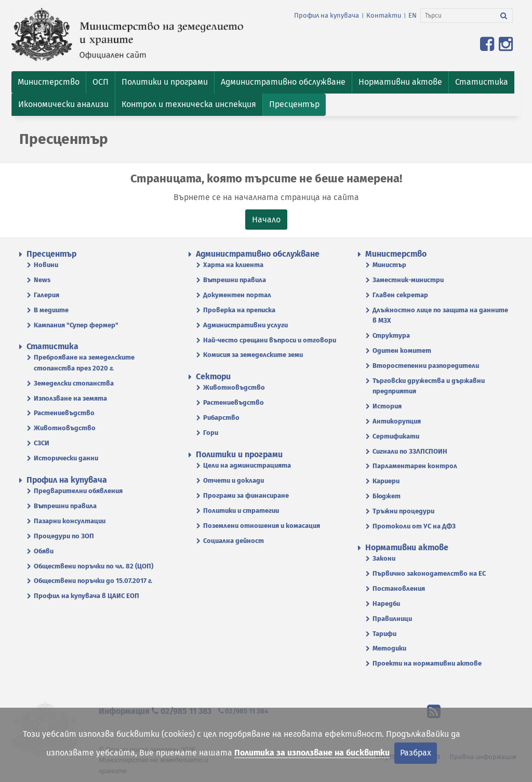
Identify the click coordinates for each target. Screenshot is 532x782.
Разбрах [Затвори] (416, 753)
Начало (266, 220)
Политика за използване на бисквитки (312, 753)
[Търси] (458, 16)
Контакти (384, 15)
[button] (49, 82)
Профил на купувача (327, 15)
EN (413, 15)
